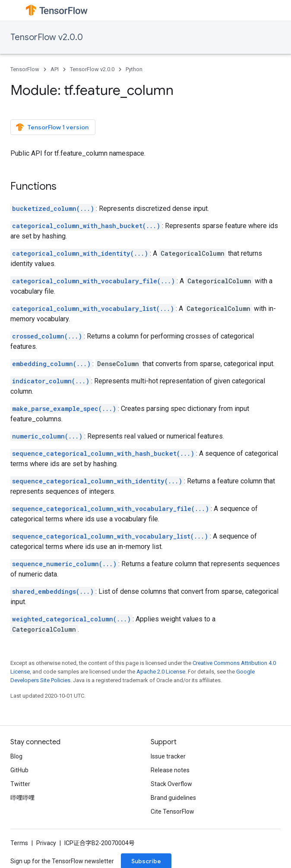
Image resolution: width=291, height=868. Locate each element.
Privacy (46, 843)
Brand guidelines (173, 798)
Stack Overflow (171, 784)
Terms (19, 843)
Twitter (20, 784)
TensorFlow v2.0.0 (47, 37)
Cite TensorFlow (172, 812)
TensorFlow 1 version (52, 127)
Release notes (170, 770)
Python (134, 69)
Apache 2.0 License (161, 672)
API (55, 69)
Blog (16, 756)
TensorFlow (25, 69)
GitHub (19, 770)
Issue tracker (168, 756)
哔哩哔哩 (22, 798)
